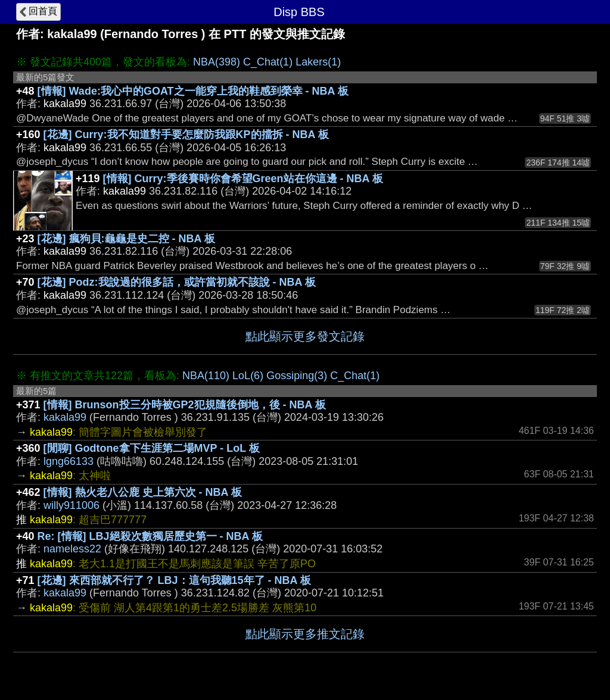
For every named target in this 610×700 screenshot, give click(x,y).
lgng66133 (69, 461)
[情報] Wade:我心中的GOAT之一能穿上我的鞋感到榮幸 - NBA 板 (193, 91)
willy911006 (71, 505)
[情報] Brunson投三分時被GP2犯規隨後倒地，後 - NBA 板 (185, 405)
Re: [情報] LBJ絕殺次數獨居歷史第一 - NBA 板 (150, 536)
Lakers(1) (318, 62)
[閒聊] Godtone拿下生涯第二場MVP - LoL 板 (152, 448)
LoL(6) (248, 376)
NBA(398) (217, 62)
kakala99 (65, 417)
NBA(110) (206, 376)
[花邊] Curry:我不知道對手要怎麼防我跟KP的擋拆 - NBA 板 (186, 135)
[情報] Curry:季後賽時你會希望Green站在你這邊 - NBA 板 (243, 179)
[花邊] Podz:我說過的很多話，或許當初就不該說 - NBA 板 (177, 282)
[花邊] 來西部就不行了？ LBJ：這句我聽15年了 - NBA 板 (174, 580)
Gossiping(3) (297, 376)
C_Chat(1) (268, 62)
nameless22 (72, 549)
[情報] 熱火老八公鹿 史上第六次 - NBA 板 (143, 492)
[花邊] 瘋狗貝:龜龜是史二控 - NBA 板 (126, 239)
